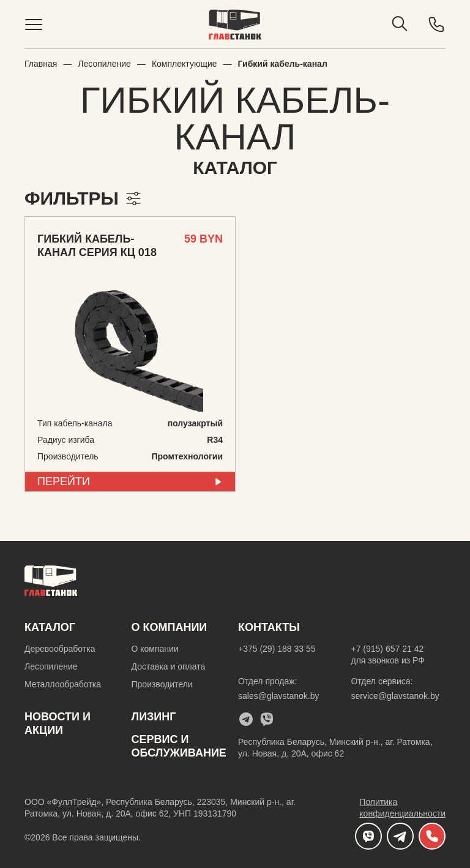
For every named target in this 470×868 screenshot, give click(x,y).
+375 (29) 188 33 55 (277, 649)
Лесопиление (104, 64)
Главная (41, 64)
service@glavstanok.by (395, 696)
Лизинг (154, 717)
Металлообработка (63, 684)
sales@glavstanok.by (279, 696)
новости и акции (58, 723)
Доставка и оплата (169, 666)
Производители (162, 684)
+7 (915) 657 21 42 (388, 649)
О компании (155, 649)
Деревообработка (60, 649)
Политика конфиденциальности (402, 808)
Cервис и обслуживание (179, 746)
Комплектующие (185, 64)
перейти (130, 481)
